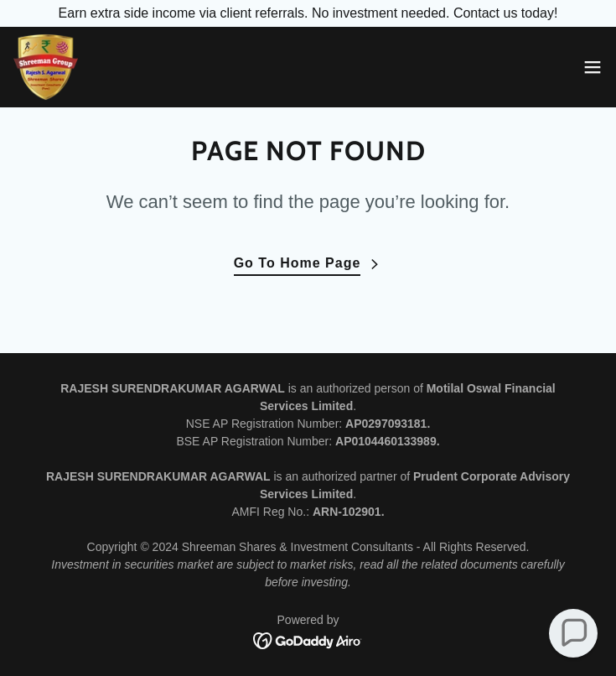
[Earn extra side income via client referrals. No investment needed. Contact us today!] (308, 13)
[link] (46, 67)
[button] (593, 67)
